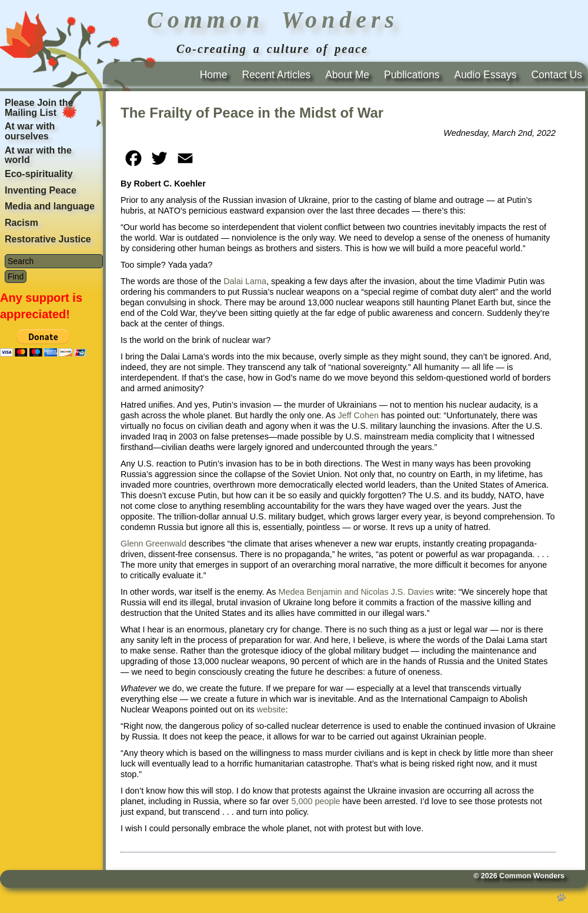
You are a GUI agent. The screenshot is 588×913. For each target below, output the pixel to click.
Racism (21, 223)
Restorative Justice (48, 239)
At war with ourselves (30, 131)
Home (214, 75)
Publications (412, 75)
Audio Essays (485, 75)
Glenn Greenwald (153, 544)
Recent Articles (276, 75)
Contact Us (557, 75)
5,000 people (315, 801)
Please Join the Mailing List (39, 108)
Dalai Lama (245, 281)
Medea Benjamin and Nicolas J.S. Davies (356, 592)
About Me (347, 75)
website (271, 709)
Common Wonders (532, 876)
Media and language (50, 206)
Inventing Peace (41, 190)
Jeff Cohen (358, 415)
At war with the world (38, 155)
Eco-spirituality (39, 174)
